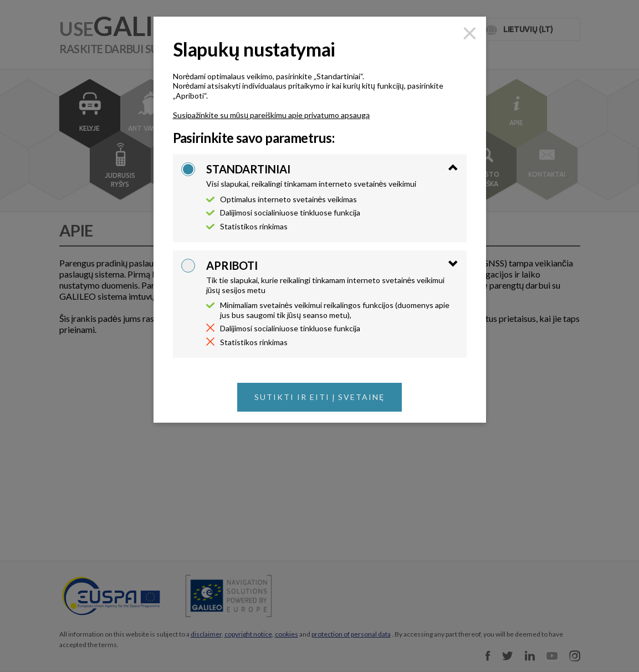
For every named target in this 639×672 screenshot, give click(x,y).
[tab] (332, 176)
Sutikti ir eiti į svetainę (320, 397)
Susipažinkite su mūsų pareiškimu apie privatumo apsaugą (272, 115)
